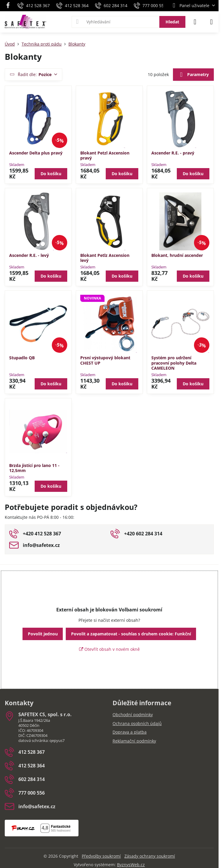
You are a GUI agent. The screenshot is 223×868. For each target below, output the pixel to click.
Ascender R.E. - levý (29, 255)
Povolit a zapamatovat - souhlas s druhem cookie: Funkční (131, 634)
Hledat (172, 22)
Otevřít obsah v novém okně (109, 649)
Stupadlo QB (22, 358)
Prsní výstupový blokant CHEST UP (105, 360)
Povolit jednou (43, 634)
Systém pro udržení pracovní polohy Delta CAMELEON (174, 363)
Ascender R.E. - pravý (173, 153)
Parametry (193, 75)
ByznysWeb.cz (131, 865)
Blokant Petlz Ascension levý (105, 258)
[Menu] (211, 22)
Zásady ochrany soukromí (150, 856)
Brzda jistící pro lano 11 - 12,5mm (34, 468)
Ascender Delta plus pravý (36, 153)
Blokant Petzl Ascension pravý (105, 156)
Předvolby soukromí (101, 856)
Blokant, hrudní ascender (177, 255)
